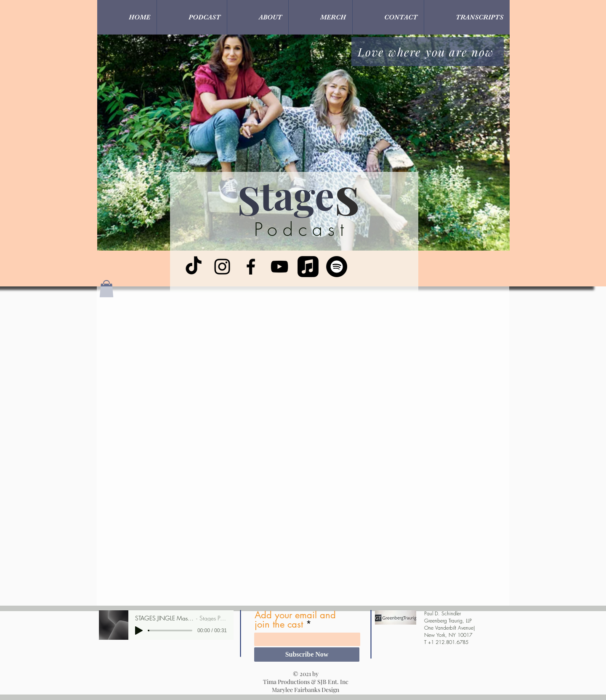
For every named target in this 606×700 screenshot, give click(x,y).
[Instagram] (222, 267)
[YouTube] (279, 267)
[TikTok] (194, 267)
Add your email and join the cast (295, 620)
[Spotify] (337, 267)
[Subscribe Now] (307, 655)
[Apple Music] (308, 267)
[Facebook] (251, 267)
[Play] (139, 631)
